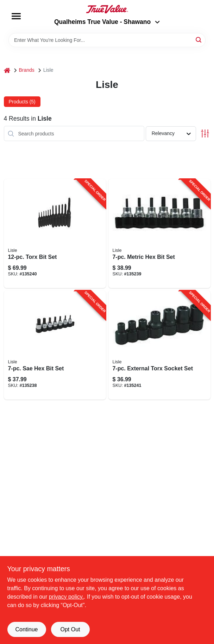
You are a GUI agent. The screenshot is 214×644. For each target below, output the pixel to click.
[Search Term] (107, 40)
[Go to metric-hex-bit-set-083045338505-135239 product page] (159, 234)
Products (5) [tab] (22, 102)
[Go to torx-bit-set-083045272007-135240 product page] (55, 234)
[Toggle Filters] (205, 133)
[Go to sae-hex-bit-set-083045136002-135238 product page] (55, 345)
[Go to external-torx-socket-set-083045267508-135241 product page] (159, 345)
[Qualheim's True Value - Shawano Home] (107, 9)
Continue (26, 629)
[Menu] (16, 16)
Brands (27, 70)
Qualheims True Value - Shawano (107, 22)
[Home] (7, 70)
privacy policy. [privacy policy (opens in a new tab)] (66, 597)
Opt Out (70, 629)
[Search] (199, 40)
